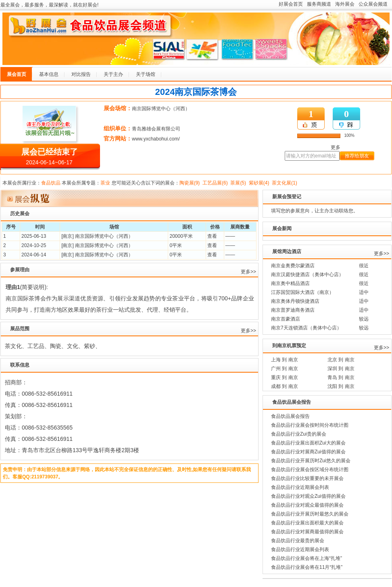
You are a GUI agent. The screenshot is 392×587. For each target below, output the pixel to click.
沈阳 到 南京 (341, 386)
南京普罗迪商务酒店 (293, 310)
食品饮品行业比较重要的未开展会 (307, 478)
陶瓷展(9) (190, 183)
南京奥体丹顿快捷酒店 (295, 301)
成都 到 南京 (285, 386)
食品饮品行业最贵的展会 (298, 541)
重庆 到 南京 (285, 377)
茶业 (105, 183)
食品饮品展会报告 (290, 416)
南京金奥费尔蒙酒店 (293, 266)
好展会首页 (291, 4)
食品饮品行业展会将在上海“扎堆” (307, 558)
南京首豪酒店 (286, 319)
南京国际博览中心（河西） (161, 109)
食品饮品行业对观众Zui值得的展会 (308, 496)
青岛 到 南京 (341, 377)
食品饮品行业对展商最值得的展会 (307, 532)
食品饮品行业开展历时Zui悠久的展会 (311, 461)
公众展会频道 (373, 4)
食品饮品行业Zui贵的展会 (299, 434)
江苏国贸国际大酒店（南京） (302, 292)
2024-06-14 (34, 255)
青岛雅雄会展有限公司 (156, 129)
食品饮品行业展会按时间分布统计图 (310, 425)
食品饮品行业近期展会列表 (300, 487)
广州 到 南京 (285, 369)
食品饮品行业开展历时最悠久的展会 (310, 514)
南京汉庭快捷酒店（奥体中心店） (307, 275)
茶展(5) (238, 183)
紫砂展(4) (259, 183)
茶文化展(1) (285, 183)
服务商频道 (319, 4)
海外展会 (345, 4)
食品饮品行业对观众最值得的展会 (307, 505)
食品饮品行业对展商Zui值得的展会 (308, 452)
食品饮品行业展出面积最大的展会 (307, 523)
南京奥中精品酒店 (290, 283)
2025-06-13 (34, 236)
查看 (212, 236)
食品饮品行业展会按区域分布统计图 (310, 470)
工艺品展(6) (215, 183)
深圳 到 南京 (341, 369)
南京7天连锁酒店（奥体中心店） (306, 328)
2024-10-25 (34, 245)
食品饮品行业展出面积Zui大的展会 (308, 443)
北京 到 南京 (341, 360)
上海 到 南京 (285, 360)
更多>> (248, 272)
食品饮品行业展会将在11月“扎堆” (307, 567)
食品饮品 (51, 183)
